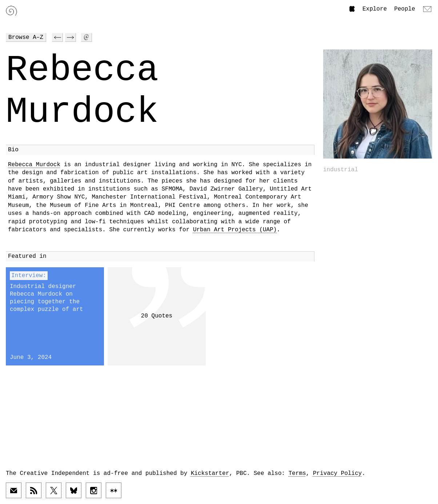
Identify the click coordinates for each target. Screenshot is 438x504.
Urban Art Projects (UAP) (235, 230)
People (405, 9)
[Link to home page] (11, 11)
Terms (297, 473)
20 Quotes (157, 316)
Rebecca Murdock (34, 165)
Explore (375, 9)
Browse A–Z (26, 37)
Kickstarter (210, 473)
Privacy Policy (337, 473)
